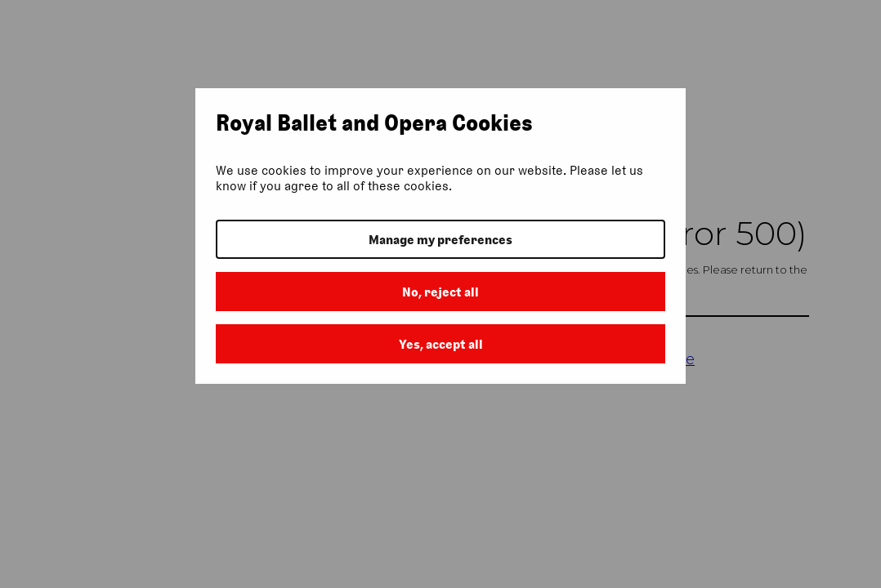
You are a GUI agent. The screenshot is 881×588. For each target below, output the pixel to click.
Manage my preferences (440, 240)
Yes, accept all (441, 344)
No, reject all (440, 292)
